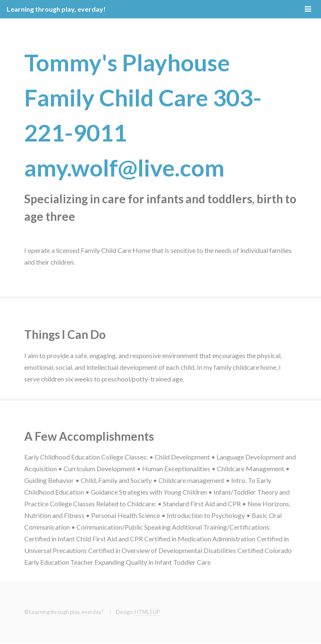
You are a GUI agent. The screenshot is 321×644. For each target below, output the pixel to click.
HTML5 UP (147, 612)
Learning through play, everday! (56, 9)
